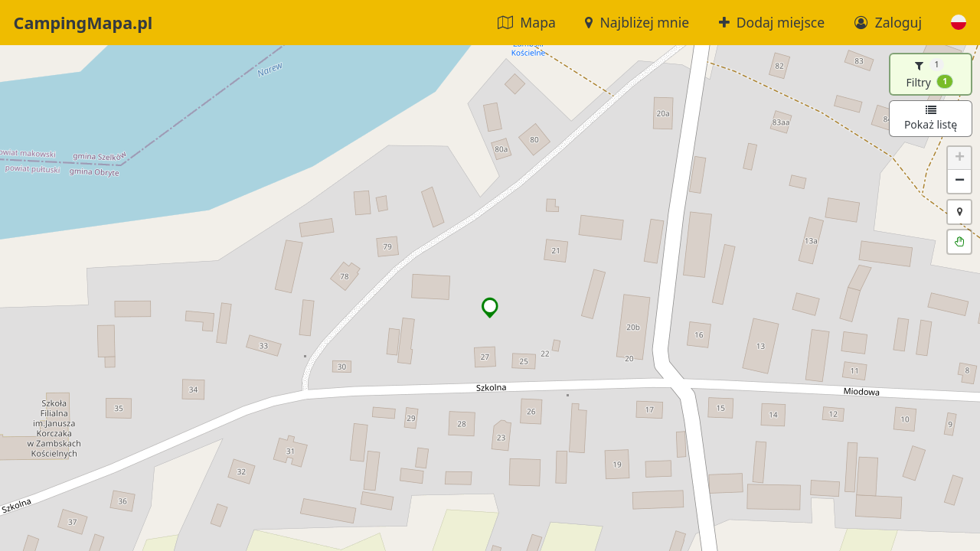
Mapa (527, 22)
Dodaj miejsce (772, 22)
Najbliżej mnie (637, 22)
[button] (958, 22)
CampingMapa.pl (83, 23)
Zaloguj (888, 22)
